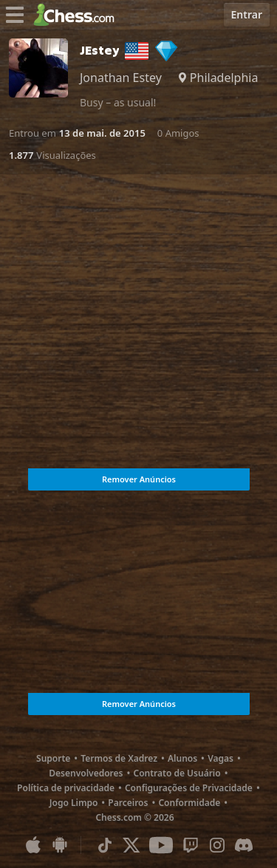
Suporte (53, 758)
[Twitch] (191, 845)
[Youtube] (161, 845)
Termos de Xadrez (119, 758)
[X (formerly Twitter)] (131, 845)
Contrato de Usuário (177, 773)
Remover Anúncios (138, 479)
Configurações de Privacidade (189, 788)
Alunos (182, 758)
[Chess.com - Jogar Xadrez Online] (78, 15)
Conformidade (189, 803)
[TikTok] (105, 845)
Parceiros (128, 803)
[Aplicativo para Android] (60, 845)
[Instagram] (217, 845)
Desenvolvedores (86, 773)
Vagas (220, 758)
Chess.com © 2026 (134, 817)
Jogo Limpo (74, 803)
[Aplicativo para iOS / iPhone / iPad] (33, 845)
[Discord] (244, 845)
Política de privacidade (66, 788)
